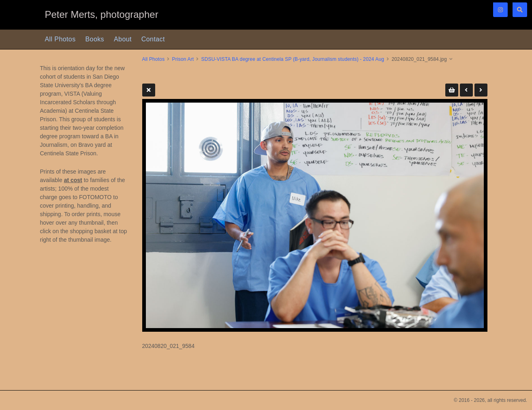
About (123, 39)
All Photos (60, 39)
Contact (153, 39)
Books (95, 39)
